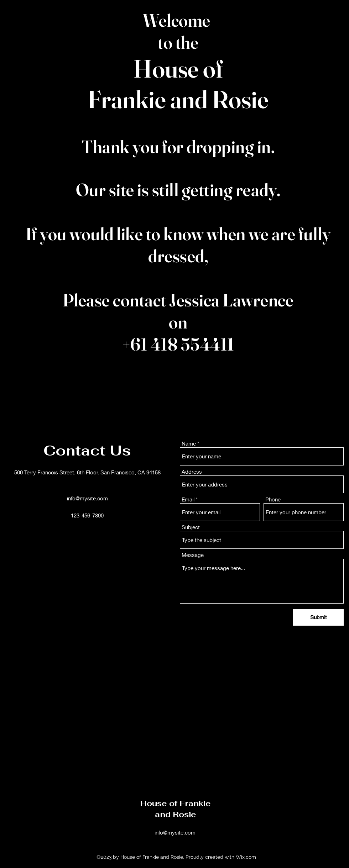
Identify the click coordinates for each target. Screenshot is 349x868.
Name (189, 444)
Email (188, 499)
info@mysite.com (87, 498)
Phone (273, 499)
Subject (191, 527)
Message (193, 555)
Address (192, 472)
